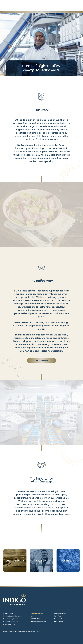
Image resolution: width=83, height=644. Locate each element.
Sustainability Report (11, 619)
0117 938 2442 (36, 619)
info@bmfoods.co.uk (39, 622)
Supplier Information (11, 622)
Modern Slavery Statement (13, 616)
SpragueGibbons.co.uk (33, 631)
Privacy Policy (8, 613)
